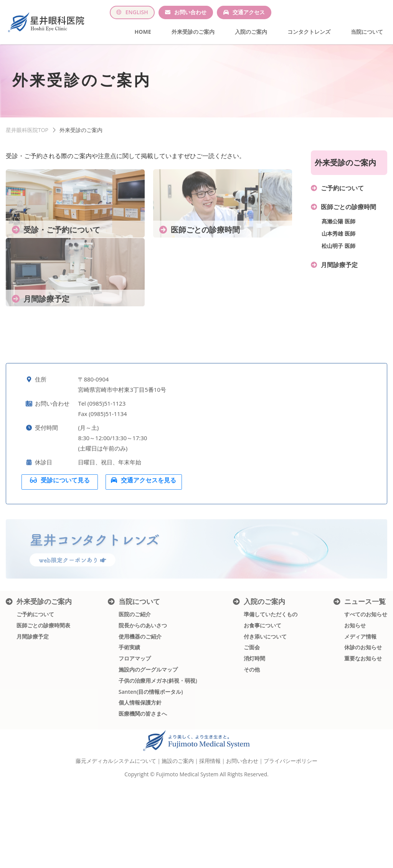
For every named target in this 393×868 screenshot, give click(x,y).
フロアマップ (135, 703)
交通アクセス (249, 12)
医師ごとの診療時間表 (43, 670)
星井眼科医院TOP (27, 139)
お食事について (263, 670)
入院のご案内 (251, 32)
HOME (143, 32)
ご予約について (342, 197)
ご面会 (252, 692)
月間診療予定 (339, 274)
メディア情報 (360, 681)
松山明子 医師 (339, 255)
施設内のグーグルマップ (148, 714)
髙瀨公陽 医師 (339, 230)
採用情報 (210, 804)
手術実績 (129, 692)
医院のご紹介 (135, 659)
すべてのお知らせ (366, 659)
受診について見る (66, 518)
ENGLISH (137, 12)
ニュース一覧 (365, 646)
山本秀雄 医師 (339, 242)
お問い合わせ (190, 12)
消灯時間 (254, 703)
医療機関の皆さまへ (143, 758)
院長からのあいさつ (143, 670)
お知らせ (355, 670)
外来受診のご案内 (193, 32)
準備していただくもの (271, 659)
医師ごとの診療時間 (348, 216)
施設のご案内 (178, 804)
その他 (252, 714)
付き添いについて (265, 681)
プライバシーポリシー (291, 804)
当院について (367, 32)
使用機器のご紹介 (140, 681)
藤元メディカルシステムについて (116, 804)
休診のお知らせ (363, 692)
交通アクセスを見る (149, 518)
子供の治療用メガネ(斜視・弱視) (158, 725)
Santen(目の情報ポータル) (151, 736)
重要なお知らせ (363, 703)
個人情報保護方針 (140, 747)
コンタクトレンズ (309, 32)
